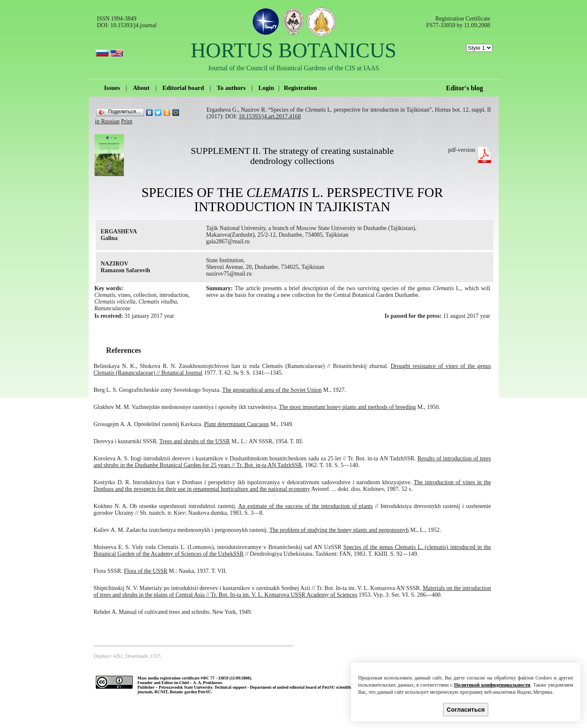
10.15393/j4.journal (133, 25)
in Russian (107, 121)
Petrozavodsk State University (185, 687)
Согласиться (466, 710)
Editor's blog (464, 88)
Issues (112, 88)
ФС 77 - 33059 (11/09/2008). (227, 678)
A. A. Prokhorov (207, 683)
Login (267, 88)
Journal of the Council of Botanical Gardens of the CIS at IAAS (293, 68)
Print (127, 121)
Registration (300, 88)
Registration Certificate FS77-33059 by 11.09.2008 (458, 22)
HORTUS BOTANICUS (294, 50)
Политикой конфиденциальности (492, 685)
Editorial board (183, 88)
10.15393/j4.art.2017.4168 (270, 116)
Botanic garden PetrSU (191, 692)
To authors (231, 88)
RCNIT (161, 692)
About (141, 88)
